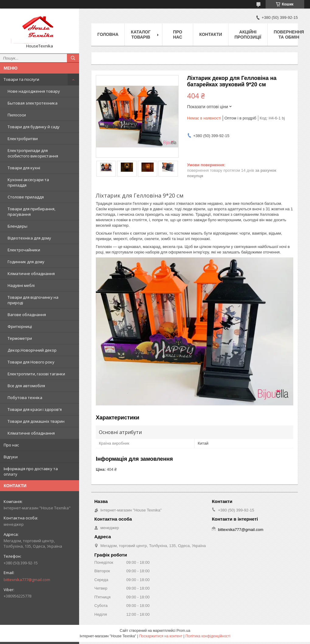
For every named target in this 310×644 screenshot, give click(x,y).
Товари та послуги (21, 79)
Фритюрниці (20, 326)
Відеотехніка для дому (29, 238)
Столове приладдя (26, 197)
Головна (108, 34)
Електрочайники (24, 250)
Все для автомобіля (26, 386)
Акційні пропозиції (248, 34)
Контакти (211, 34)
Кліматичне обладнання (31, 274)
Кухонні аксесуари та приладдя (28, 182)
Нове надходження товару (34, 91)
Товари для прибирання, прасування (31, 212)
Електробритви (23, 139)
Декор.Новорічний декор (32, 350)
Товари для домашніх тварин (36, 421)
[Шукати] (73, 58)
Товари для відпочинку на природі (33, 300)
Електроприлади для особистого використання (33, 153)
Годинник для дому (26, 262)
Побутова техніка (25, 398)
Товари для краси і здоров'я (35, 409)
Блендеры (17, 226)
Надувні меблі (21, 285)
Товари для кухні (24, 168)
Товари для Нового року (31, 362)
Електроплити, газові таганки (36, 374)
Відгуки (11, 457)
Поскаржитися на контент (161, 636)
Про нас (11, 445)
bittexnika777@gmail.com (27, 580)
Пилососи (17, 115)
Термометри (20, 338)
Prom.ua (183, 631)
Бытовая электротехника (33, 103)
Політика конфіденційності (208, 636)
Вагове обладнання (27, 315)
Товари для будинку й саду (34, 127)
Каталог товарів (141, 34)
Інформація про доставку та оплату (31, 471)
